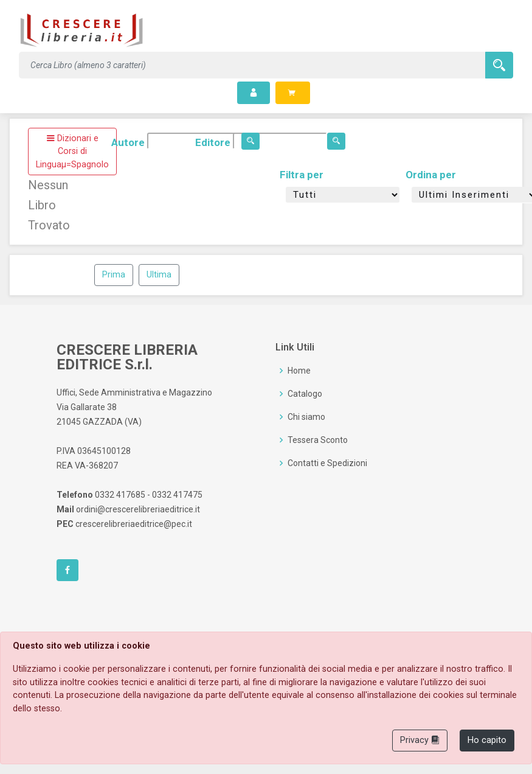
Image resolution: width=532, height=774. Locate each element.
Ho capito (487, 740)
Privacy (420, 740)
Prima (114, 275)
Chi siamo (306, 417)
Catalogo (305, 394)
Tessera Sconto (318, 440)
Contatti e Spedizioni (327, 463)
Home (299, 371)
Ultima (159, 275)
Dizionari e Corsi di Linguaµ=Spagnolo (72, 152)
